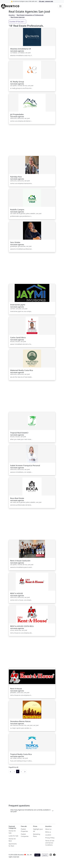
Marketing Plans (37, 835)
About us (48, 829)
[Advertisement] (32, 141)
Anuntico (12, 15)
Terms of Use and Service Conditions (50, 843)
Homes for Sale (12, 832)
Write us (48, 832)
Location (48, 835)
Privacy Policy (50, 838)
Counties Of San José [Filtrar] (17, 22)
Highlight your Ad (38, 830)
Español (45, 855)
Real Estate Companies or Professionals (30, 15)
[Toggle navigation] (60, 6)
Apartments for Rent (13, 845)
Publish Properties (24, 830)
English (37, 855)
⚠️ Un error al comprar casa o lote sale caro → (32, 1)
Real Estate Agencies (18, 17)
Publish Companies (25, 835)
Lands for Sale (13, 836)
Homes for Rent (12, 840)
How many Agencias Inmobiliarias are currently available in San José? (31, 811)
